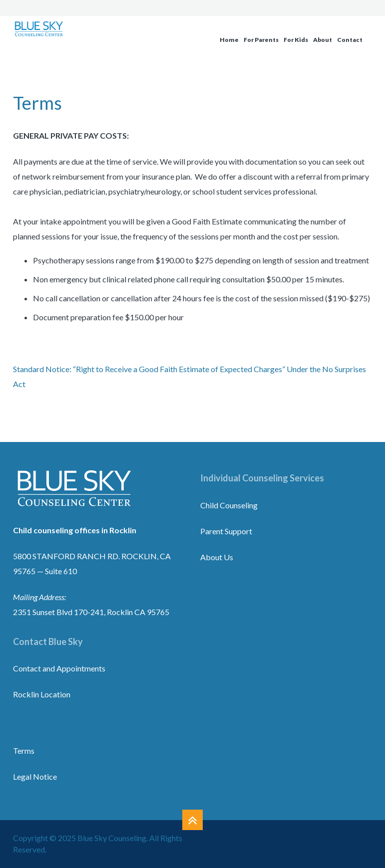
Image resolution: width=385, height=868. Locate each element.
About (323, 40)
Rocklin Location (42, 694)
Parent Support (226, 531)
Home (229, 40)
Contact (350, 40)
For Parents (261, 40)
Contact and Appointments (59, 668)
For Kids (296, 40)
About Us (217, 557)
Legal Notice (35, 776)
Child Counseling (229, 505)
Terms (24, 751)
